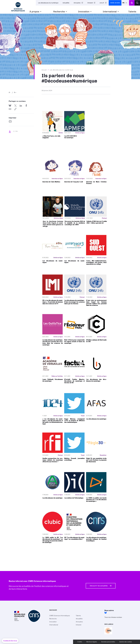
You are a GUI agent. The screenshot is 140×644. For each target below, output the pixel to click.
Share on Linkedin (21, 106)
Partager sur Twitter (15, 106)
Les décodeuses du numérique (48, 3)
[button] (10, 641)
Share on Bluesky (10, 106)
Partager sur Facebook (26, 106)
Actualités (66, 3)
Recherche (59, 12)
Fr (123, 3)
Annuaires (77, 3)
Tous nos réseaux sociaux (113, 617)
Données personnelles (108, 642)
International (110, 12)
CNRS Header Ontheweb (132, 3)
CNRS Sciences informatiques (60, 616)
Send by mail (10, 109)
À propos (34, 12)
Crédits (80, 642)
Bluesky (106, 613)
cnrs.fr (102, 3)
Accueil (44, 70)
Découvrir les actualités (99, 586)
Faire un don (115, 3)
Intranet (90, 3)
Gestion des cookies (126, 642)
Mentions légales (92, 642)
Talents (132, 12)
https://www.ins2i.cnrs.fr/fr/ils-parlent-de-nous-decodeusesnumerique (15, 109)
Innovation (84, 12)
